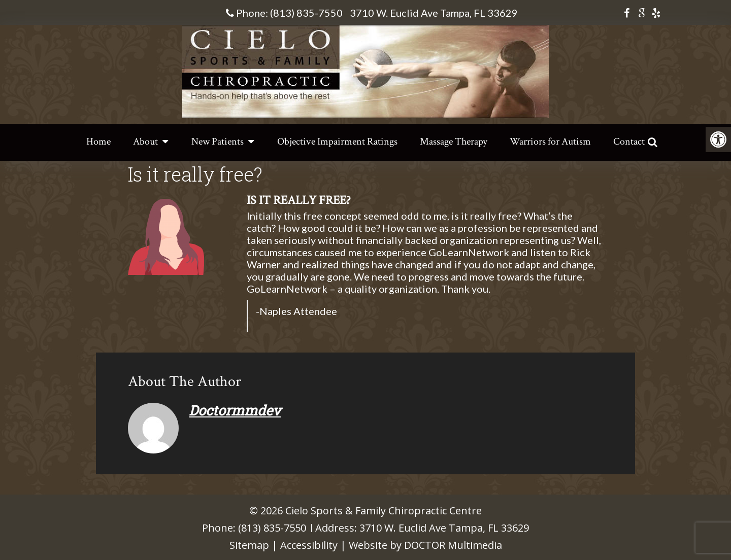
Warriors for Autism (550, 142)
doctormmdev (235, 410)
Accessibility (309, 545)
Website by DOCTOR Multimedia (425, 545)
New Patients (218, 142)
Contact (629, 142)
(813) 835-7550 (306, 13)
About (145, 142)
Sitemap (249, 545)
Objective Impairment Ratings (337, 142)
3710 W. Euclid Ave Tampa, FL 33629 (434, 13)
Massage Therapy (454, 142)
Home (98, 142)
